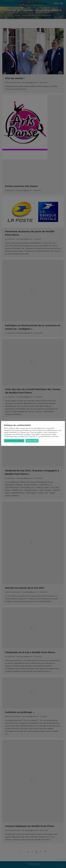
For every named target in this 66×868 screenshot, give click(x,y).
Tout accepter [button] (32, 441)
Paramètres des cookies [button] (14, 441)
